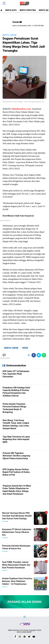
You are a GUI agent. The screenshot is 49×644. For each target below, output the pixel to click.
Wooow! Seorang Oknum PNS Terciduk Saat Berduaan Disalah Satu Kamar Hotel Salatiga (17, 516)
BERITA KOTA (11, 10)
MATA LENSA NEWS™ (25, 632)
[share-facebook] (34, 355)
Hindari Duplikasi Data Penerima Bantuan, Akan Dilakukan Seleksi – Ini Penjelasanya (17, 581)
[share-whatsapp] (44, 355)
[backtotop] (25, 618)
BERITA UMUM (9, 35)
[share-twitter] (39, 355)
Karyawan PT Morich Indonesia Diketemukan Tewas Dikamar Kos (17, 532)
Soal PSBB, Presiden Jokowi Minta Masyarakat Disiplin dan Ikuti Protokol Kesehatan (16, 565)
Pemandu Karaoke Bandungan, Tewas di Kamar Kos (16, 547)
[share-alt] (29, 355)
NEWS (25, 348)
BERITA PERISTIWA (28, 10)
